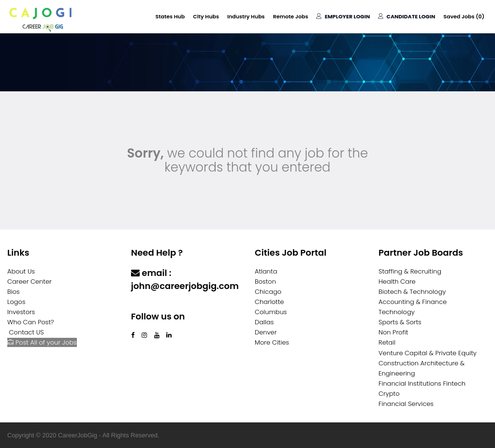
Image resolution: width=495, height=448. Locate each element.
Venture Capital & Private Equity (428, 353)
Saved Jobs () (464, 16)
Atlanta (266, 271)
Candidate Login (407, 16)
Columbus (271, 312)
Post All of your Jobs (42, 342)
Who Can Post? (31, 322)
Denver (266, 332)
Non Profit (393, 332)
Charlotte (269, 302)
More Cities (272, 342)
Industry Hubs (246, 16)
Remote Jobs (291, 16)
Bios (14, 292)
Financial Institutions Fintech (422, 383)
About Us (21, 271)
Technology (397, 312)
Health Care (397, 282)
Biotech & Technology (412, 292)
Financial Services (406, 404)
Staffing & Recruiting (410, 271)
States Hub (170, 16)
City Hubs (206, 16)
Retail (387, 342)
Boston (265, 282)
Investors (21, 312)
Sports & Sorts (400, 322)
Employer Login (343, 16)
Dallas (264, 322)
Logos (16, 302)
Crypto (389, 394)
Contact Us (156, 305)
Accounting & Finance (413, 302)
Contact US (27, 332)
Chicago (268, 292)
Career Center (29, 282)
